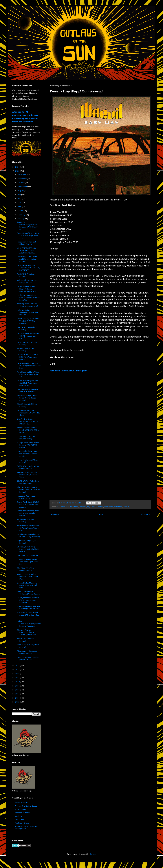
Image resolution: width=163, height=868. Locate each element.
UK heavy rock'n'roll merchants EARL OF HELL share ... (28, 413)
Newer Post (55, 514)
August (21, 191)
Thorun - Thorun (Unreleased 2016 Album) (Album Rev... (27, 632)
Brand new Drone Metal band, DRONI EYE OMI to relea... (28, 430)
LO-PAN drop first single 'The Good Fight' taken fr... (28, 562)
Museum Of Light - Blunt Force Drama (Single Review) (27, 398)
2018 (18, 690)
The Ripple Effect (22, 823)
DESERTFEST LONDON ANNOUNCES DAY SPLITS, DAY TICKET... (28, 268)
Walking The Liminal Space (26, 806)
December (22, 175)
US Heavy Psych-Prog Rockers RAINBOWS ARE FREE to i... (28, 549)
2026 (18, 167)
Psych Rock (91, 507)
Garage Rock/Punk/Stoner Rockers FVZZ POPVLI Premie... (28, 445)
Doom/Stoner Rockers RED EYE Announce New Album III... (28, 600)
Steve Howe (109, 507)
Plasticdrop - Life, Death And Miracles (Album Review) (27, 259)
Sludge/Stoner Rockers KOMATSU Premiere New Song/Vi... (28, 298)
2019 (18, 686)
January (21, 219)
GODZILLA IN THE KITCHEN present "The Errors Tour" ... (29, 615)
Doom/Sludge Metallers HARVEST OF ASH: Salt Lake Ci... (27, 585)
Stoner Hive (19, 820)
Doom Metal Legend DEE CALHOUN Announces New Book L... (27, 383)
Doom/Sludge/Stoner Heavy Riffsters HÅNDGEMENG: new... (27, 289)
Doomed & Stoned (23, 813)
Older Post (146, 514)
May (20, 203)
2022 (18, 674)
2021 (18, 678)
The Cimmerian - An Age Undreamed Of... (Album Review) (28, 490)
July (19, 195)
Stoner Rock (118, 507)
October (21, 183)
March (21, 211)
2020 (18, 682)
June (20, 199)
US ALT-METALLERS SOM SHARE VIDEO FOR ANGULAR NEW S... (27, 251)
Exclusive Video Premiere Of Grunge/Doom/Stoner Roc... (29, 366)
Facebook (55, 371)
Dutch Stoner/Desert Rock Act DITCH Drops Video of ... (28, 236)
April (20, 207)
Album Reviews (63, 507)
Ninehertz (19, 816)
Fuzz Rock (83, 507)
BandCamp (68, 371)
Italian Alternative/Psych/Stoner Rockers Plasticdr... (29, 624)
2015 (18, 702)
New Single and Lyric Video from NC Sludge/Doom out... (28, 374)
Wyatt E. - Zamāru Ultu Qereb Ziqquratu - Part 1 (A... (28, 577)
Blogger (93, 854)
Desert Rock (74, 507)
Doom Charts (20, 809)
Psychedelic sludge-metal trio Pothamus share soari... (28, 454)
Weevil (126, 507)
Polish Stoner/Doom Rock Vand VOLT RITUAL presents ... (28, 321)
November (22, 179)
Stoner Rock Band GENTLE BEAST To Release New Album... (28, 505)
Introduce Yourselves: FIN (28, 555)
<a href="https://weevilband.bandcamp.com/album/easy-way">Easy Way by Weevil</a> (77, 436)
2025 (18, 171)
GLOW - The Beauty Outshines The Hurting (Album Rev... (28, 422)
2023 (18, 670)
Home (101, 514)
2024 (18, 666)
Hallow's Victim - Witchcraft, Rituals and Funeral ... (28, 312)
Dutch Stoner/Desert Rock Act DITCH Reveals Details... (28, 513)
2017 (18, 694)
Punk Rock (100, 507)
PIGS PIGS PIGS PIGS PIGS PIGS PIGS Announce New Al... (28, 357)
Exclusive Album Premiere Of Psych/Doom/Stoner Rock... (28, 528)
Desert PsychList (21, 803)
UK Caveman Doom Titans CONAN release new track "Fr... (28, 336)
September (23, 187)
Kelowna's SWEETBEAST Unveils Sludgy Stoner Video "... (27, 475)
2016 (18, 698)
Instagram (82, 371)
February (22, 215)
